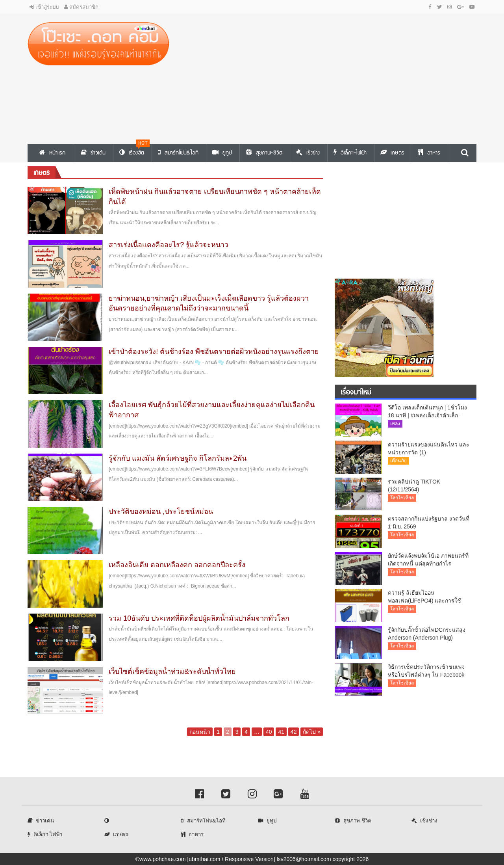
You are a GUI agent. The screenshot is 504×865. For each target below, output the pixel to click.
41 (281, 732)
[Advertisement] (329, 77)
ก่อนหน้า (200, 732)
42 (294, 732)
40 (269, 732)
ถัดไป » (312, 732)
